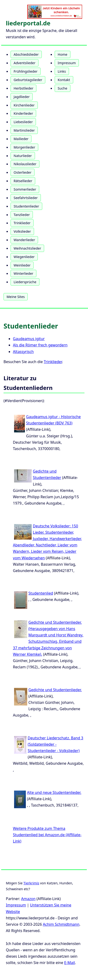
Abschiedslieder (26, 54)
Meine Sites (16, 297)
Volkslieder (22, 231)
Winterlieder (23, 273)
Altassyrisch (23, 352)
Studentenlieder (26, 206)
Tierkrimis (31, 883)
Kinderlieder (23, 113)
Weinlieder (22, 265)
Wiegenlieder (24, 257)
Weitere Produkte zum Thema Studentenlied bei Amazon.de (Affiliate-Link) (47, 835)
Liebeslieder (23, 122)
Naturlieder (23, 156)
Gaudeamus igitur (29, 339)
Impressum (67, 63)
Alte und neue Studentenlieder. (54, 792)
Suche (63, 88)
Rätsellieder (23, 181)
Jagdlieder (22, 97)
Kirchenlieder (24, 105)
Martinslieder (24, 130)
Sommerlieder (25, 189)
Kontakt (64, 80)
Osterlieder (23, 172)
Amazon (28, 899)
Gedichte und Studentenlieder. (55, 690)
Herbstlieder (23, 88)
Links (62, 71)
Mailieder (21, 139)
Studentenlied (41, 593)
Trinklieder (22, 223)
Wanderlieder (24, 240)
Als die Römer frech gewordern (40, 345)
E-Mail (69, 963)
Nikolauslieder (25, 164)
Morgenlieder (24, 147)
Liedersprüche (25, 282)
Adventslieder (25, 63)
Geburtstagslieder (28, 80)
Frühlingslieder (26, 71)
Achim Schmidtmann (61, 924)
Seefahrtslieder (26, 198)
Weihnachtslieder (27, 248)
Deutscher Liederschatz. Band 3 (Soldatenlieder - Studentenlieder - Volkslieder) (55, 744)
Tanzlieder (22, 215)
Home (63, 54)
